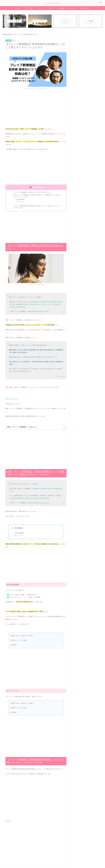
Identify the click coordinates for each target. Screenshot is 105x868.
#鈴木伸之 (48, 302)
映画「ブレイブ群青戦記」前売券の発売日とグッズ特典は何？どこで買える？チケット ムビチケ (37, 196)
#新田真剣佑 (35, 302)
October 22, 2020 (44, 503)
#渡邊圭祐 (55, 302)
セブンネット (21, 202)
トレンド (40, 8)
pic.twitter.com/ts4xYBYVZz (41, 498)
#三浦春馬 (31, 304)
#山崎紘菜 (42, 302)
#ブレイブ (16, 297)
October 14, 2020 (44, 311)
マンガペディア (61, 376)
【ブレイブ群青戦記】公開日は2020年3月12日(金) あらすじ (33, 192)
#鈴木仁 (13, 304)
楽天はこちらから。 (12, 399)
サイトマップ (72, 8)
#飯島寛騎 (19, 304)
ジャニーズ (50, 8)
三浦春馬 (61, 8)
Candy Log (52, 3)
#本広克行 (58, 304)
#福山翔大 (25, 304)
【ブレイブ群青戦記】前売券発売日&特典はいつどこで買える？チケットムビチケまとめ (37, 207)
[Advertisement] (36, 107)
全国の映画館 (21, 199)
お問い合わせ (85, 8)
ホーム (18, 8)
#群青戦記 (22, 297)
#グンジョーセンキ (49, 304)
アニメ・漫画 (28, 8)
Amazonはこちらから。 (13, 404)
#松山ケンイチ (39, 304)
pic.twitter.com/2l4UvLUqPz (18, 307)
